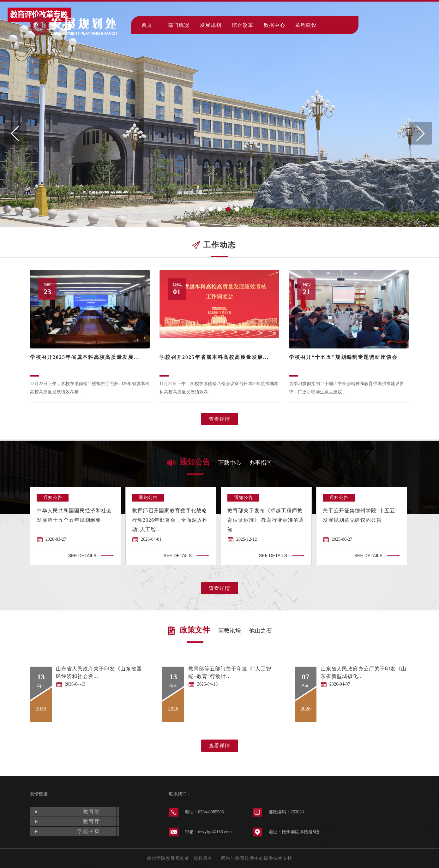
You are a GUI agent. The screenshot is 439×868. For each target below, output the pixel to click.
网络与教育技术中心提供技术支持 (257, 858)
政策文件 (195, 630)
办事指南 (261, 463)
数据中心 (274, 25)
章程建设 (306, 25)
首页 (147, 25)
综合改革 (243, 25)
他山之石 (261, 631)
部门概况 (179, 25)
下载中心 (230, 463)
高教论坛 (230, 631)
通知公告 (195, 462)
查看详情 (220, 419)
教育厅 (92, 821)
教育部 (92, 812)
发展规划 (211, 25)
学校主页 (89, 831)
